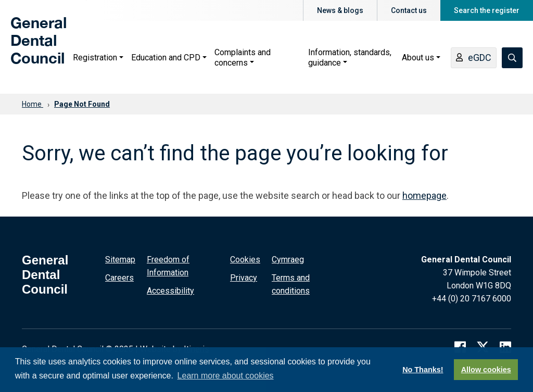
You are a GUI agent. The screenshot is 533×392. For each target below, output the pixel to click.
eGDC (474, 58)
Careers (119, 278)
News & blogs (340, 10)
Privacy (244, 278)
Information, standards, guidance (350, 58)
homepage (424, 195)
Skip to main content (86, 0)
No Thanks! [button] (423, 370)
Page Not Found (82, 104)
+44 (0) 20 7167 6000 (472, 299)
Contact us (409, 10)
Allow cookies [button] (486, 370)
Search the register (487, 10)
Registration (95, 58)
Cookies (245, 260)
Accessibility (170, 291)
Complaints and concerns (243, 58)
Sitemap (120, 260)
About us (418, 58)
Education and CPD (166, 58)
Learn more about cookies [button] (226, 376)
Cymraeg (288, 260)
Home (33, 104)
